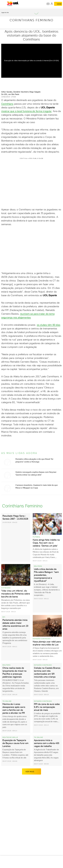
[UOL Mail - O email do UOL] (48, 4)
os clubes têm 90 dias (49, 325)
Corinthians (7, 104)
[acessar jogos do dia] (6, 12)
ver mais (31, 771)
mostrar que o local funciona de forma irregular (26, 111)
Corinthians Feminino (31, 20)
